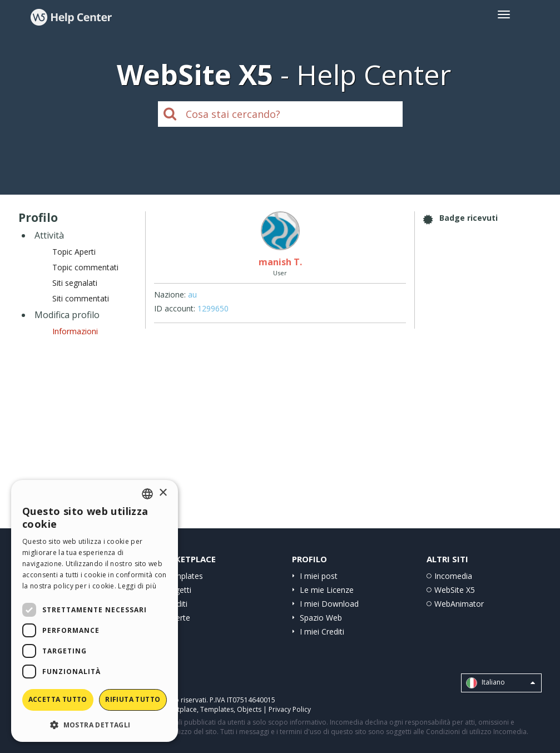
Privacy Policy (290, 709)
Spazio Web (321, 618)
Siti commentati (81, 298)
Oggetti (178, 590)
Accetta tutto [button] (58, 699)
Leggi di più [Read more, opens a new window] (137, 586)
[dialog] (95, 611)
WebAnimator (459, 604)
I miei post (319, 576)
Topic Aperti (74, 252)
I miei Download (329, 604)
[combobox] (147, 494)
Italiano (500, 683)
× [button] (163, 493)
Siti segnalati (75, 283)
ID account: (175, 308)
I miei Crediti (322, 631)
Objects (249, 709)
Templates (184, 576)
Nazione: (170, 294)
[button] (95, 724)
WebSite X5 (455, 590)
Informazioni (75, 331)
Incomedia (453, 576)
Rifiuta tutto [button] (133, 699)
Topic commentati (85, 267)
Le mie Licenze (327, 590)
